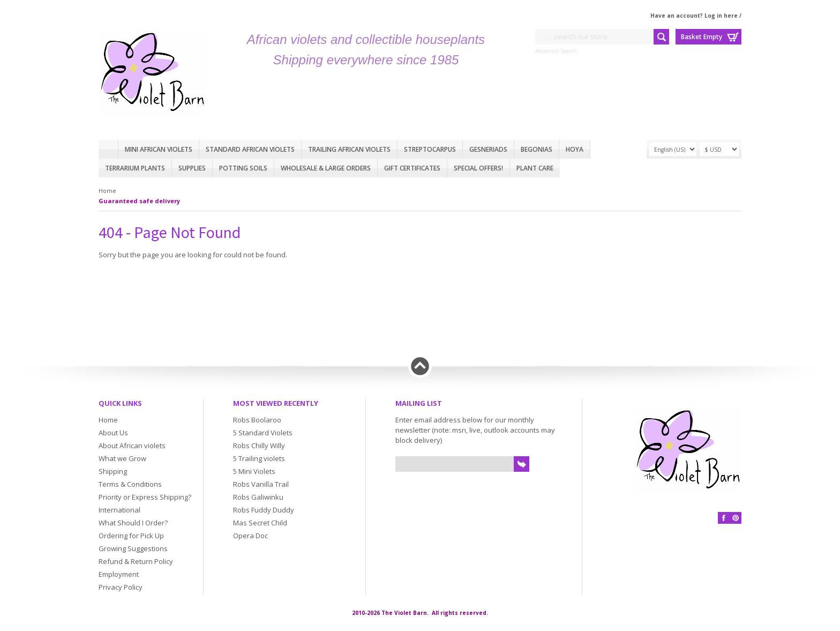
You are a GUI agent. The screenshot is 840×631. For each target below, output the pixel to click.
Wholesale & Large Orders (326, 168)
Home (108, 149)
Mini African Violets (159, 149)
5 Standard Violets (263, 433)
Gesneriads (488, 149)
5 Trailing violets (259, 458)
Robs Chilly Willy (259, 446)
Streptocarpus (430, 149)
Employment (119, 574)
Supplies (192, 168)
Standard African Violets (250, 149)
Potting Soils (243, 168)
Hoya (575, 149)
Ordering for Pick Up (131, 536)
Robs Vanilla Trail (261, 484)
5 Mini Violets (254, 471)
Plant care (535, 168)
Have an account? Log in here (694, 16)
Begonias (537, 149)
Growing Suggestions (133, 548)
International (119, 510)
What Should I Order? (133, 523)
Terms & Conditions (130, 484)
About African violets (132, 446)
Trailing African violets (349, 149)
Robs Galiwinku (258, 497)
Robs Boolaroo (257, 420)
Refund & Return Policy (136, 561)
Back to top (420, 366)
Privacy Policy (121, 587)
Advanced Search (556, 51)
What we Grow (122, 458)
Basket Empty (702, 37)
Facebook (724, 518)
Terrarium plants (135, 168)
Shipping (113, 471)
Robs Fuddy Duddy (264, 510)
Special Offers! (478, 168)
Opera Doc (250, 536)
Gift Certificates (412, 168)
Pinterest (736, 518)
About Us (113, 433)
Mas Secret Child (260, 523)
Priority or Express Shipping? (145, 497)
